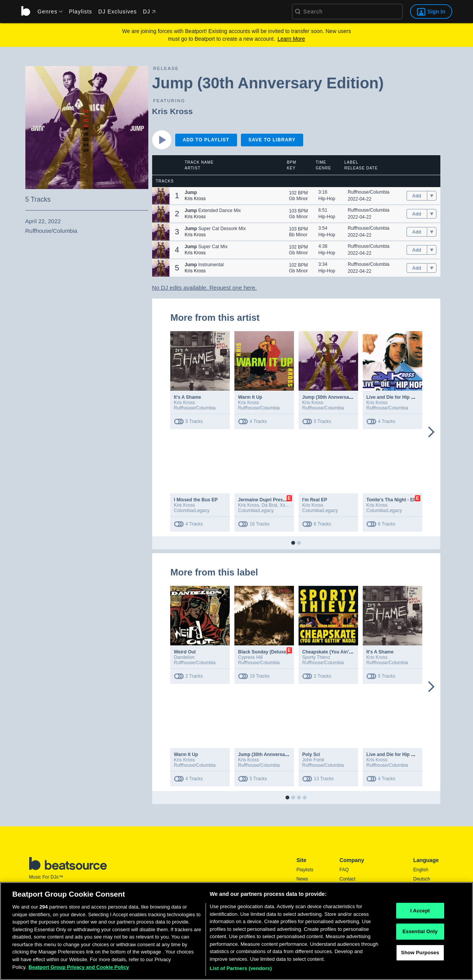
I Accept (420, 913)
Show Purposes (420, 955)
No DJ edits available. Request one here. (205, 288)
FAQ (344, 870)
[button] (161, 196)
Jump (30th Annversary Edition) (337, 397)
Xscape (287, 505)
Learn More (291, 39)
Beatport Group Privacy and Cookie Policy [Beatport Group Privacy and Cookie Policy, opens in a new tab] (79, 970)
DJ (149, 12)
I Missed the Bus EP (196, 500)
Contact (348, 879)
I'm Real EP (315, 500)
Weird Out (185, 652)
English (421, 870)
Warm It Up (250, 397)
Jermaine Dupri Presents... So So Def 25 (282, 500)
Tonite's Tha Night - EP (392, 500)
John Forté (313, 760)
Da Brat (270, 505)
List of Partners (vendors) (241, 971)
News (302, 879)
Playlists (80, 12)
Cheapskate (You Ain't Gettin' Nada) (341, 652)
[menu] (48, 12)
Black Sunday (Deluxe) (263, 652)
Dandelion (184, 657)
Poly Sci (311, 754)
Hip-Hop (327, 199)
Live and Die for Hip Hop (393, 397)
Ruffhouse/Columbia (369, 192)
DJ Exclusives (118, 12)
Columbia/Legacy (192, 511)
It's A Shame (188, 397)
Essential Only (420, 934)
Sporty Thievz (316, 657)
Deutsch (422, 879)
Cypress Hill (251, 657)
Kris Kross (173, 111)
